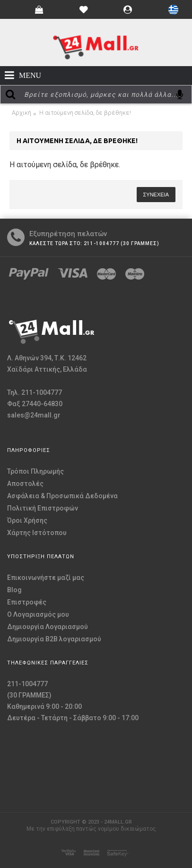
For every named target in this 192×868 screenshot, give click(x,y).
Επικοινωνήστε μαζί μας (46, 578)
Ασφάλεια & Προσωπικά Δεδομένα (62, 496)
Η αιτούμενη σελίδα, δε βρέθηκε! (85, 113)
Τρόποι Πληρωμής (35, 471)
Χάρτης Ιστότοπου (37, 533)
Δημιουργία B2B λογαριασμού (54, 639)
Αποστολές (25, 484)
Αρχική (22, 113)
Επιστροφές (27, 602)
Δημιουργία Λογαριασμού (48, 627)
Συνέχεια (156, 195)
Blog (14, 590)
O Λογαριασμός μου (38, 614)
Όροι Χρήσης (27, 520)
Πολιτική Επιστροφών (43, 508)
